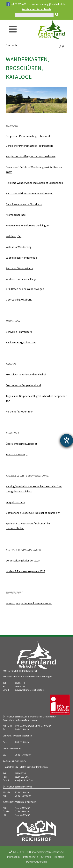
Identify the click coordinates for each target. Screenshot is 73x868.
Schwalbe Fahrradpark (19, 332)
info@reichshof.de (24, 780)
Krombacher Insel (16, 215)
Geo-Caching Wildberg (19, 300)
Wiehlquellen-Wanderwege (21, 258)
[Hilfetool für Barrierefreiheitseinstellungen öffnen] (67, 440)
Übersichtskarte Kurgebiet (21, 444)
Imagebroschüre (15, 502)
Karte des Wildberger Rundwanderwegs (29, 193)
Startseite (12, 45)
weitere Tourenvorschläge (21, 279)
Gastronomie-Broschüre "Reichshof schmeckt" (33, 513)
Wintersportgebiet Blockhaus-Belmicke (29, 603)
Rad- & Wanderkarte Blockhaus (24, 204)
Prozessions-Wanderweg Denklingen (27, 225)
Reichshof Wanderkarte (20, 268)
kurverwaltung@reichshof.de (47, 4)
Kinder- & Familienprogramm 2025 (25, 571)
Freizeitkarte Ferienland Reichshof (26, 374)
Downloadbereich (36, 862)
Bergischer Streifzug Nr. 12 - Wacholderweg (31, 156)
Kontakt (59, 857)
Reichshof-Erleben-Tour (19, 411)
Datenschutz (30, 857)
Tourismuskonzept (17, 454)
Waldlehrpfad (14, 236)
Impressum (13, 857)
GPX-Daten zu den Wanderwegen (25, 289)
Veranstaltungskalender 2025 (23, 560)
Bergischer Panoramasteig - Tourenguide (30, 146)
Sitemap (46, 857)
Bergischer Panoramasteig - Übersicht (28, 136)
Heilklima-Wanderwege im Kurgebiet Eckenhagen (34, 183)
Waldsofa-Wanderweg (19, 247)
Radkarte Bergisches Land (21, 342)
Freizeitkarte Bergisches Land (23, 385)
